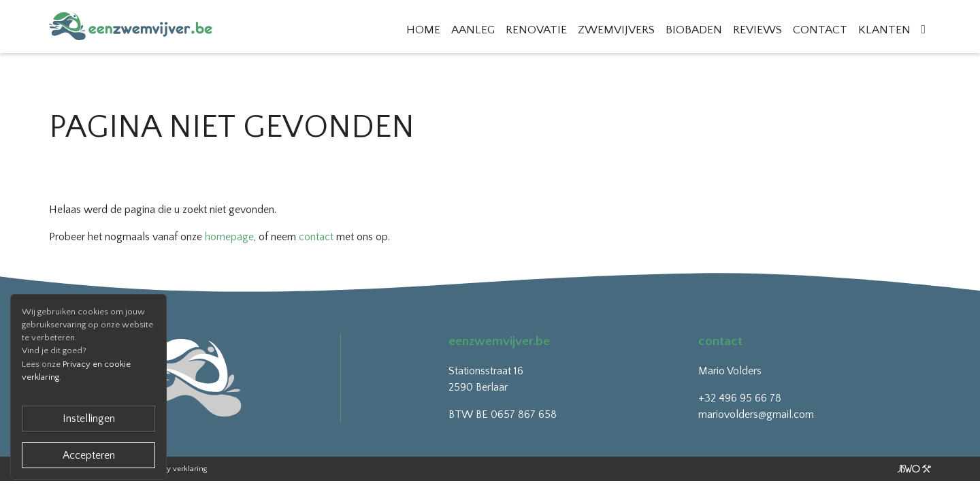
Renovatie (536, 30)
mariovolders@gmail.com (756, 414)
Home (423, 30)
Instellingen (89, 419)
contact (316, 237)
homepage (229, 237)
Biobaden (694, 30)
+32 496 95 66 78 (740, 398)
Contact (820, 30)
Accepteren (89, 455)
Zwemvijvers (616, 30)
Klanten (884, 30)
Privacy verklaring (177, 469)
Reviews (757, 30)
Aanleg (473, 30)
